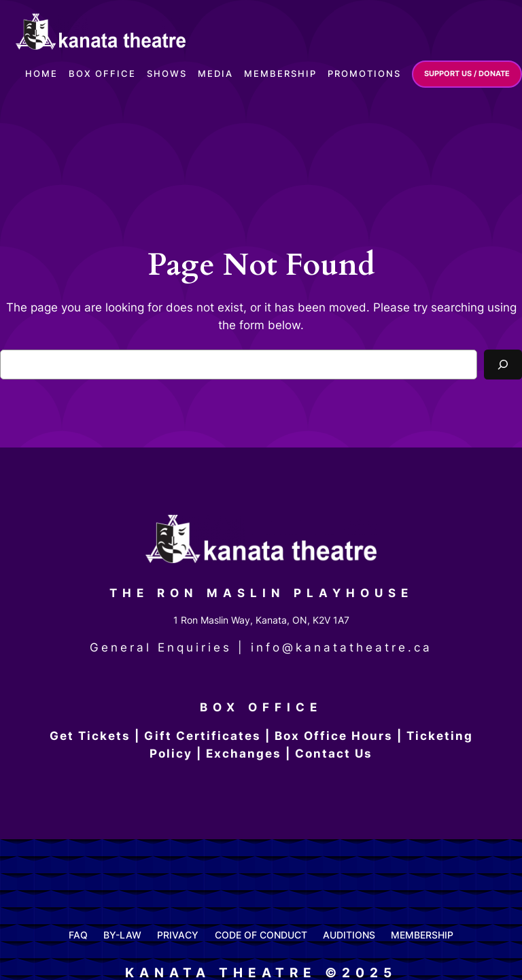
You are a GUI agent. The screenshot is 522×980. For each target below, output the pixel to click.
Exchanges (244, 754)
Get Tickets (90, 736)
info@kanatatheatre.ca (342, 647)
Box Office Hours (334, 736)
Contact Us (334, 754)
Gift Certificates (203, 736)
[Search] (503, 365)
